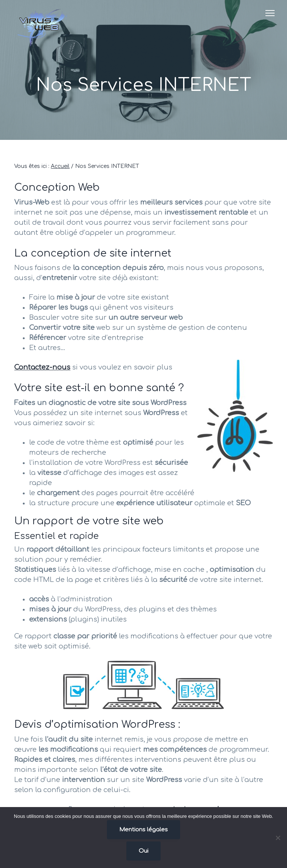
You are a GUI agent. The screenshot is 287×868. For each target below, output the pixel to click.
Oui (143, 851)
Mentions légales (143, 830)
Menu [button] (265, 13)
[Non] (278, 838)
